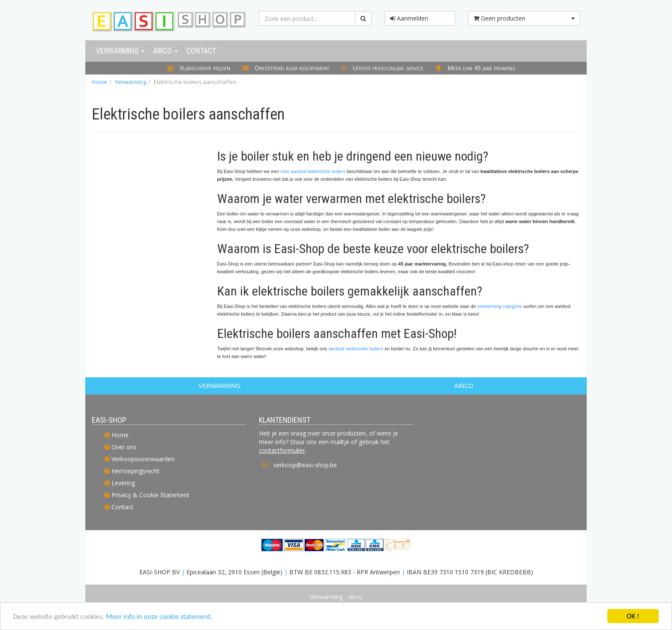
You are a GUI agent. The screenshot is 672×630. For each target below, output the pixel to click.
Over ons (124, 447)
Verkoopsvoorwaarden (143, 459)
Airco (165, 51)
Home (99, 82)
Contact (201, 51)
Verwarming (120, 51)
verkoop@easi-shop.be (305, 465)
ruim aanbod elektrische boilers (313, 171)
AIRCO (464, 386)
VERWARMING (220, 386)
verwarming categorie (499, 306)
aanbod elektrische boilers (356, 349)
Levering (123, 483)
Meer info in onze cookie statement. (159, 617)
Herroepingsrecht (135, 471)
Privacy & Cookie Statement (150, 495)
